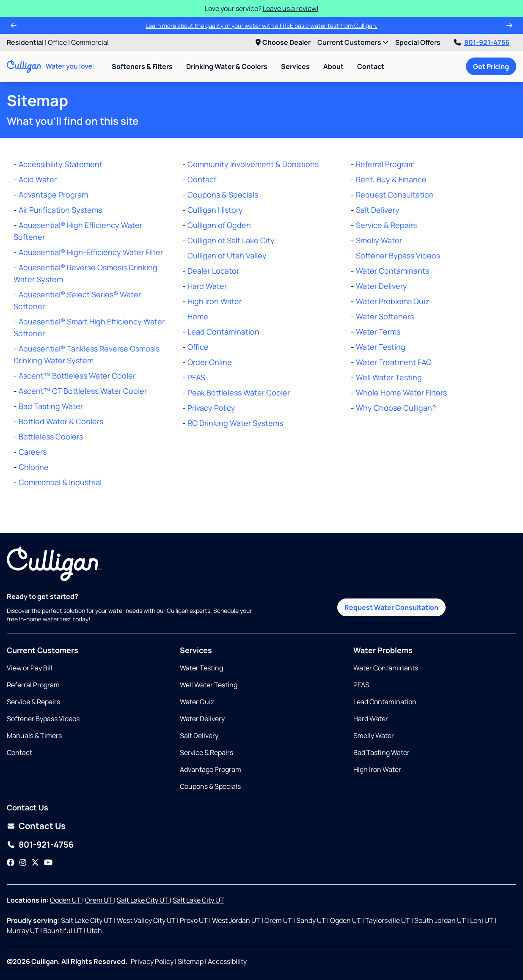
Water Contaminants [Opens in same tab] (386, 668)
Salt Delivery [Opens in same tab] (199, 736)
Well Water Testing (389, 377)
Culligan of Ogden (219, 225)
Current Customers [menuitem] (353, 42)
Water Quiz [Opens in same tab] (197, 702)
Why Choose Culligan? (396, 408)
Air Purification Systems (60, 210)
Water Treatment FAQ (394, 362)
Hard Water (207, 286)
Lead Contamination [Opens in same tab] (385, 702)
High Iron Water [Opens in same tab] (377, 769)
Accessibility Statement (61, 164)
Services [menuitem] (295, 66)
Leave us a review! (291, 8)
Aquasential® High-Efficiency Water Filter (91, 252)
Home (198, 316)
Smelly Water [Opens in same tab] (374, 736)
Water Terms (378, 332)
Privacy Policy (211, 408)
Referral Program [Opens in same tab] (33, 685)
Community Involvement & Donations (253, 164)
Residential (25, 42)
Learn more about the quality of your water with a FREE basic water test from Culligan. (261, 26)
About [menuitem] (333, 66)
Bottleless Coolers (51, 436)
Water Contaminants (392, 271)
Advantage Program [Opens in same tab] (211, 769)
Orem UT (99, 900)
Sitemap (191, 961)
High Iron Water (215, 301)
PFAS (196, 377)
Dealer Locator (213, 271)
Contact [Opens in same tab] (19, 752)
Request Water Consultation (391, 607)
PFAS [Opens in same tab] (361, 685)
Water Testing (381, 347)
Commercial (90, 42)
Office (57, 42)
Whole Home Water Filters (401, 393)
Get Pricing (491, 66)
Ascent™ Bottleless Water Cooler (77, 376)
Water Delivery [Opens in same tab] (202, 719)
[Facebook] (11, 862)
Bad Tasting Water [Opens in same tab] (381, 752)
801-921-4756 (482, 42)
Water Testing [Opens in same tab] (201, 668)
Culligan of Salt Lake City (231, 240)
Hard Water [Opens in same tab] (371, 719)
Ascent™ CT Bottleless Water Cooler (83, 391)
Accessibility (227, 961)
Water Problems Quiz (393, 301)
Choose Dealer (283, 42)
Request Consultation (395, 195)
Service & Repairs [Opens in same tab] (33, 702)
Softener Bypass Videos (398, 255)
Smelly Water (379, 240)
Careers (33, 452)
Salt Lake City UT (143, 900)
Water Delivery (381, 286)
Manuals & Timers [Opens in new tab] (34, 736)
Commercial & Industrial (60, 482)
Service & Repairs (386, 225)
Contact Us (42, 826)
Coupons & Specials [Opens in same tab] (210, 786)
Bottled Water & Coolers (61, 421)
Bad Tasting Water (51, 406)
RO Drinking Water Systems (235, 423)
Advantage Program (53, 195)
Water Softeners (385, 316)
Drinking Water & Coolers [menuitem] (227, 66)
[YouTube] (48, 862)
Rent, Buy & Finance (391, 179)
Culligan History (215, 210)
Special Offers (418, 42)
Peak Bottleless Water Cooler (239, 393)
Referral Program (385, 164)
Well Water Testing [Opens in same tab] (209, 685)
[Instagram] (23, 862)
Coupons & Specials (223, 195)
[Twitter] (35, 862)
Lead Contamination (223, 332)
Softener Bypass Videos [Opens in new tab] (43, 719)
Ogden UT (66, 900)
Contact (371, 66)
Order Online (210, 362)
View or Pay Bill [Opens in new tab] (30, 668)
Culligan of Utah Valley (227, 255)
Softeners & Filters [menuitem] (142, 66)
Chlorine (34, 467)
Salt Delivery (378, 210)
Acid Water (38, 179)
